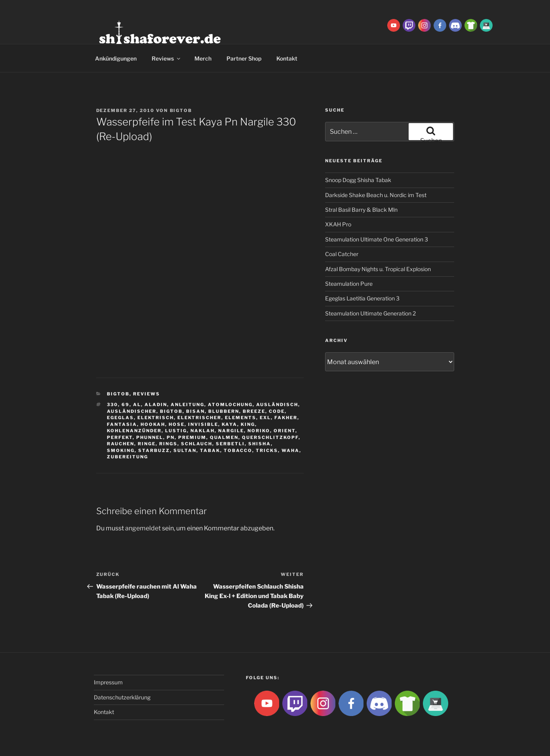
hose (177, 424)
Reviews (167, 58)
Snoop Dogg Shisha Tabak (358, 180)
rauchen (121, 444)
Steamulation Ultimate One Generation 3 (377, 239)
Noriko (259, 431)
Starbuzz (154, 450)
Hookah (153, 424)
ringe (147, 444)
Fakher (286, 418)
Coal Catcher (342, 254)
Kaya (229, 424)
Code (277, 411)
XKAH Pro (338, 224)
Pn (171, 437)
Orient (285, 431)
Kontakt (287, 58)
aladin (156, 405)
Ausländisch (277, 405)
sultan (185, 450)
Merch (203, 58)
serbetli (230, 444)
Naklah (203, 431)
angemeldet (143, 528)
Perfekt (120, 437)
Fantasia (122, 424)
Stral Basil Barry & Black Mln (361, 210)
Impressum (108, 682)
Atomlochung (230, 405)
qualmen (224, 437)
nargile (231, 431)
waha (290, 450)
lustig (176, 431)
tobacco (238, 450)
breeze (254, 411)
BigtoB (181, 110)
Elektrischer (199, 418)
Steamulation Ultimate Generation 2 (370, 313)
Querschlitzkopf (270, 437)
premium (192, 437)
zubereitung (128, 457)
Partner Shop (244, 58)
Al (137, 405)
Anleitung (187, 405)
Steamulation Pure (349, 284)
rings (168, 444)
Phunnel (150, 437)
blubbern (224, 411)
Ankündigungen (116, 58)
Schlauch (197, 444)
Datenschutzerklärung (122, 697)
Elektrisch (156, 418)
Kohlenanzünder (134, 431)
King (248, 424)
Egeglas (120, 418)
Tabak (210, 450)
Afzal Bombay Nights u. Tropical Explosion (378, 269)
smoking (121, 450)
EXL (265, 418)
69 (126, 405)
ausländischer (132, 411)
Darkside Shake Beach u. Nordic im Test (376, 195)
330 (112, 405)
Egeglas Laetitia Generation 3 (362, 298)
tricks (267, 450)
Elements (241, 418)
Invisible (203, 424)
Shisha (260, 444)
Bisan (195, 411)
